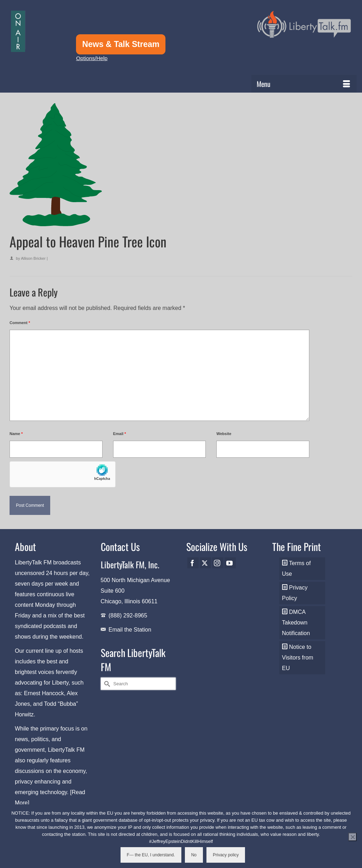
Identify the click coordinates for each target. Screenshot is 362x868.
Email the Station (130, 630)
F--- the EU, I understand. (151, 855)
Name (16, 434)
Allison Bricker (33, 258)
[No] (352, 837)
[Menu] (304, 84)
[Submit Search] (106, 684)
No (194, 855)
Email (120, 434)
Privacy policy (226, 855)
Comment (20, 323)
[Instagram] (218, 563)
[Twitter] (205, 563)
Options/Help (92, 58)
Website (224, 434)
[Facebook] (193, 563)
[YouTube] (230, 563)
